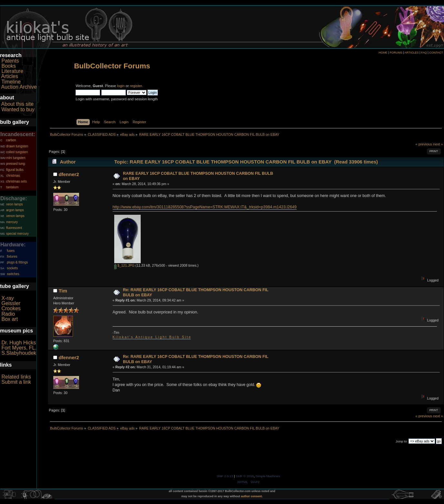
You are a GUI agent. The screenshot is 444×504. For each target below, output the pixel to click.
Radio (8, 314)
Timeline (11, 82)
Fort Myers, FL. (19, 348)
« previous (424, 144)
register (136, 86)
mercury (12, 222)
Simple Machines (268, 476)
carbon (11, 140)
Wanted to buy (18, 109)
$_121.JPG (124, 265)
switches (13, 274)
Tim (63, 291)
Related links (16, 377)
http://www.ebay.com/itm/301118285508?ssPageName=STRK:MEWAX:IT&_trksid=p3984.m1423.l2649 (205, 207)
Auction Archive (19, 87)
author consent (252, 496)
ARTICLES (412, 53)
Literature (12, 71)
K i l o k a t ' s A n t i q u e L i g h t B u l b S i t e (152, 337)
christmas (13, 176)
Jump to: (402, 441)
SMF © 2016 (245, 476)
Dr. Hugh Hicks (19, 343)
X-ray (7, 298)
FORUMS (396, 53)
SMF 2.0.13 (225, 476)
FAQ (424, 53)
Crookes (11, 308)
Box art (10, 319)
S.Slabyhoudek (19, 353)
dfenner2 (69, 174)
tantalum (12, 187)
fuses (11, 251)
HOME (383, 53)
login (121, 86)
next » (438, 144)
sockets (12, 268)
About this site (18, 104)
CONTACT (436, 53)
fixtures (12, 257)
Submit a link (16, 382)
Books (8, 66)
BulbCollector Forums (112, 66)
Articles (10, 76)
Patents (10, 61)
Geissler (11, 303)
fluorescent (14, 228)
